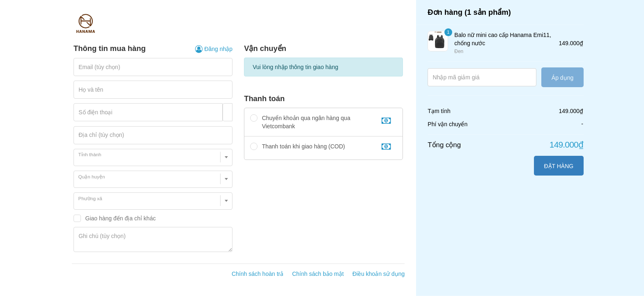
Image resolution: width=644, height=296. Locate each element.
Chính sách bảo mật (318, 274)
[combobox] (153, 157)
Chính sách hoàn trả (258, 274)
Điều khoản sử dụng (378, 274)
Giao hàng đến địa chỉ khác (121, 218)
